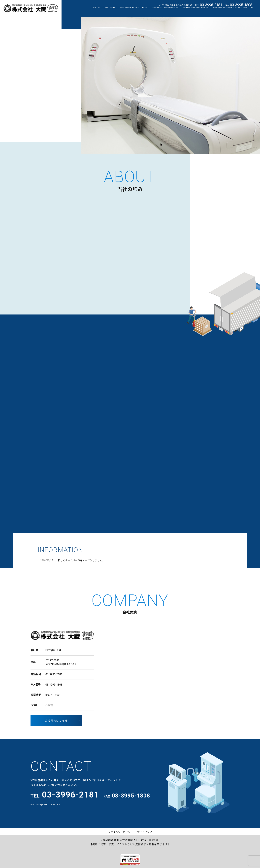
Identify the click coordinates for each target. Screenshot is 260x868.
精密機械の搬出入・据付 (138, 12)
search (252, 12)
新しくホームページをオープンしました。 (81, 560)
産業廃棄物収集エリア (197, 12)
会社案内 (116, 12)
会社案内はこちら (56, 721)
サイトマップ (145, 832)
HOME (104, 12)
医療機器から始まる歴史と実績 (231, 12)
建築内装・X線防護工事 (168, 12)
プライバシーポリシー (121, 832)
